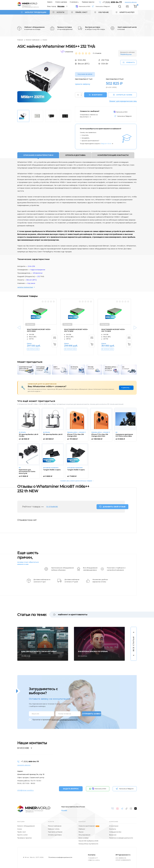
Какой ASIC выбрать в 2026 (88, 841)
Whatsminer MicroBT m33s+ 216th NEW (39, 330)
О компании (74, 2)
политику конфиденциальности (64, 720)
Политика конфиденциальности (121, 838)
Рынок (81, 832)
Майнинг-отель (54, 829)
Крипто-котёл (22, 835)
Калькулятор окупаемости (88, 844)
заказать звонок (131, 2)
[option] (44, 81)
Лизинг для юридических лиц (123, 101)
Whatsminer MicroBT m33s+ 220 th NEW (113, 330)
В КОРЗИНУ (97, 95)
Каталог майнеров (33, 40)
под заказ (31, 283)
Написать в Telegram (103, 6)
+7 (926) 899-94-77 (93, 858)
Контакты (113, 829)
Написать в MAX (83, 6)
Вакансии (113, 835)
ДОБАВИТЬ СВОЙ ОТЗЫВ (114, 507)
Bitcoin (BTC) (31, 280)
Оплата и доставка (61, 2)
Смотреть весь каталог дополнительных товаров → (77, 481)
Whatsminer (38, 273)
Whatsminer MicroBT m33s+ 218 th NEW (76, 330)
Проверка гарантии (88, 2)
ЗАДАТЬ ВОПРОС (71, 789)
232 (39, 276)
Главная (20, 40)
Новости (50, 2)
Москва (64, 810)
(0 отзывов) (52, 507)
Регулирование (84, 835)
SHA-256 (31, 266)
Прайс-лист (22, 832)
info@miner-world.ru (25, 790)
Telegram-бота (106, 144)
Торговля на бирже (55, 832)
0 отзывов (97, 53)
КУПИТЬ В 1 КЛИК (123, 95)
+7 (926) (112, 2)
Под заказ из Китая (85, 74)
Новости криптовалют (89, 826)
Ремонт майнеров (55, 826)
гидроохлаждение (38, 270)
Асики (45, 40)
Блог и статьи (84, 838)
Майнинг (82, 829)
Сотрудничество (115, 832)
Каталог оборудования (26, 826)
